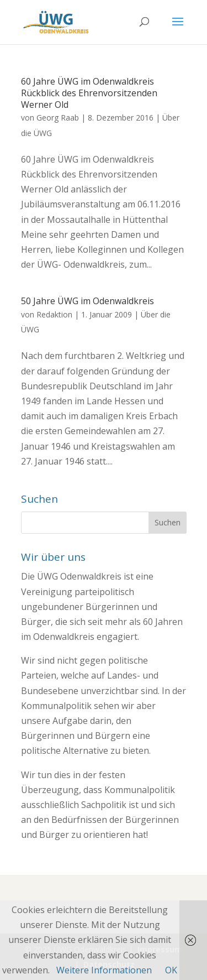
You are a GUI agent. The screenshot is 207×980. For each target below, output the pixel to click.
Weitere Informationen (104, 970)
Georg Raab (58, 118)
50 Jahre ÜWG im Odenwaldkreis (87, 301)
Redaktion (54, 314)
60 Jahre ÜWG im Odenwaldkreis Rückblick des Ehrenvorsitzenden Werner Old (89, 93)
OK (171, 970)
